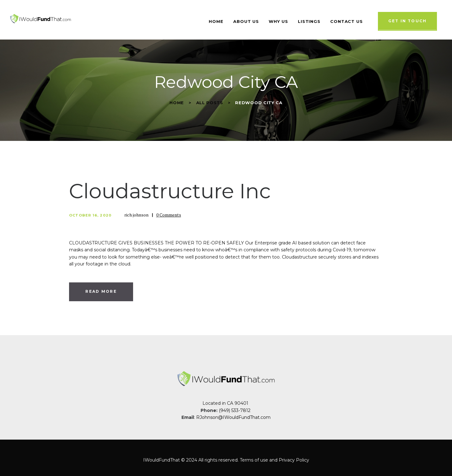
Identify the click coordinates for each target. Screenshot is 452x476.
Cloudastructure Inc (170, 191)
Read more (101, 291)
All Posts (210, 103)
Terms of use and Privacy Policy (274, 460)
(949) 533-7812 (235, 410)
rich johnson (137, 215)
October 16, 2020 (90, 215)
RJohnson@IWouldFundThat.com (233, 417)
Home (177, 103)
